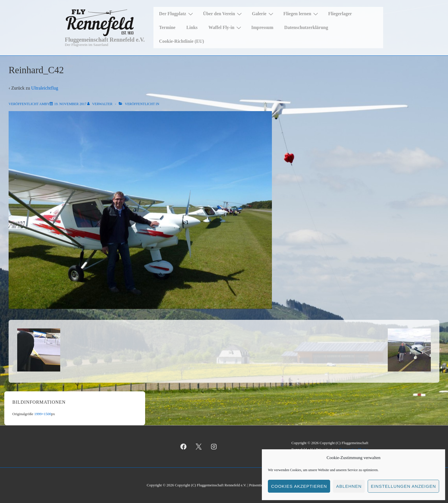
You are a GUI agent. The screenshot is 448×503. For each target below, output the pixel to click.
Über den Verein (223, 14)
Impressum (262, 27)
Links (192, 27)
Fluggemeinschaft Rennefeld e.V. (105, 40)
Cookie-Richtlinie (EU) (182, 41)
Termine (167, 27)
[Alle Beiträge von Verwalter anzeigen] (100, 104)
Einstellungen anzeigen (403, 486)
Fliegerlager (340, 14)
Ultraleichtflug (45, 88)
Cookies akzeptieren (299, 486)
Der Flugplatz (177, 14)
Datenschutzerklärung (306, 27)
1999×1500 (43, 414)
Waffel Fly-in (226, 28)
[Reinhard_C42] (70, 104)
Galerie (263, 14)
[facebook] (184, 446)
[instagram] (214, 446)
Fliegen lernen (301, 14)
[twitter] (199, 446)
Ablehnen (349, 486)
